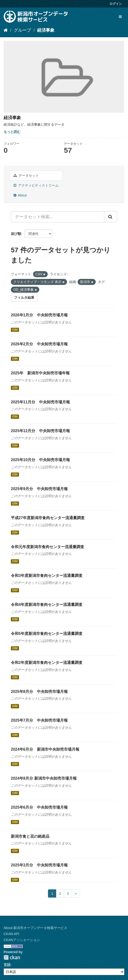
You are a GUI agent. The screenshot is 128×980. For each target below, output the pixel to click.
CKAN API (11, 934)
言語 (7, 965)
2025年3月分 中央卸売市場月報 (39, 865)
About (20, 195)
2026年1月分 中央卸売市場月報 (39, 315)
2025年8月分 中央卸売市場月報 (39, 692)
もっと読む (12, 132)
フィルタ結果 (24, 298)
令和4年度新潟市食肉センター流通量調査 (47, 605)
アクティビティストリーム (36, 185)
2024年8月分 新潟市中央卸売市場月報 (44, 778)
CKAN (12, 957)
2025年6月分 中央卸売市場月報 (39, 807)
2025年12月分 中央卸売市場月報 (40, 431)
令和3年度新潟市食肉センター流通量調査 (47, 576)
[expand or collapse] (120, 17)
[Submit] (111, 217)
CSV (15, 330)
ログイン (116, 4)
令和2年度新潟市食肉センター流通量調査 (47, 663)
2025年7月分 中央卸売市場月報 (39, 720)
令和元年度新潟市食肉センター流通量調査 (47, 547)
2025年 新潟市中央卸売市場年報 (40, 373)
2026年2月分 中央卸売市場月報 (39, 344)
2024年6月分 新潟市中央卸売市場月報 (45, 749)
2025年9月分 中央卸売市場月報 (39, 489)
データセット (26, 175)
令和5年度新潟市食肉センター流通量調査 (47, 634)
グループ (22, 30)
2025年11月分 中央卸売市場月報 (40, 402)
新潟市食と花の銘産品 (30, 836)
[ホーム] (6, 30)
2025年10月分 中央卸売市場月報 (40, 460)
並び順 (16, 234)
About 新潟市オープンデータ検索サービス (35, 928)
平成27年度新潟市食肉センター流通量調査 (48, 518)
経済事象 (46, 30)
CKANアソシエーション (22, 940)
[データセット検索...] (58, 217)
